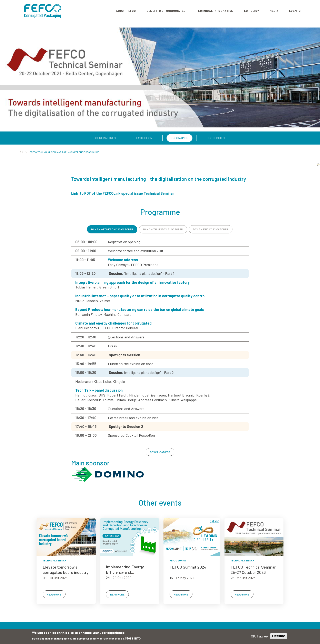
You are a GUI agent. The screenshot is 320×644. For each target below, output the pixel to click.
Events (295, 11)
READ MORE (54, 594)
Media (274, 11)
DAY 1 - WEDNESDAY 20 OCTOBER (112, 229)
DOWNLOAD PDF (160, 452)
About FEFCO (126, 11)
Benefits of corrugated (166, 11)
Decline (279, 636)
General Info (106, 138)
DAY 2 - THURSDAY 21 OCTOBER (163, 229)
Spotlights (216, 138)
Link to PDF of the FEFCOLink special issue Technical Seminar (123, 193)
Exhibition (144, 138)
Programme (179, 138)
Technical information (215, 11)
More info (133, 638)
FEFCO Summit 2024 (188, 567)
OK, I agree (259, 636)
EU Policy (252, 11)
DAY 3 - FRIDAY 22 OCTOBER (211, 229)
